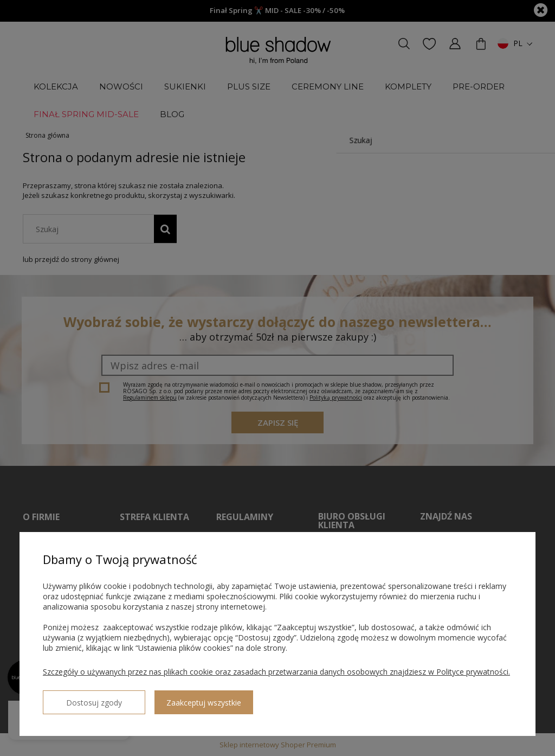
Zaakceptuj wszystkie (179, 698)
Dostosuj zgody (82, 698)
